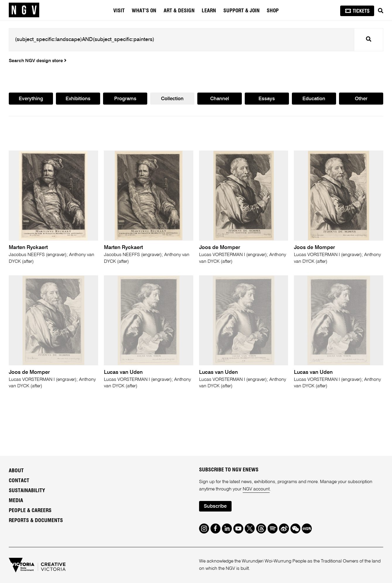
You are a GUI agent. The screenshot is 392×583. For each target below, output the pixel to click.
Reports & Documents (36, 521)
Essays (267, 99)
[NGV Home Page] (24, 10)
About (16, 471)
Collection (172, 99)
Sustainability (27, 491)
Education (314, 99)
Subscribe (215, 506)
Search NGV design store (38, 61)
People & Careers (30, 511)
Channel (220, 99)
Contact (19, 481)
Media (16, 501)
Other (361, 99)
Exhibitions (78, 99)
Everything (31, 99)
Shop (273, 11)
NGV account (256, 489)
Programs (125, 99)
